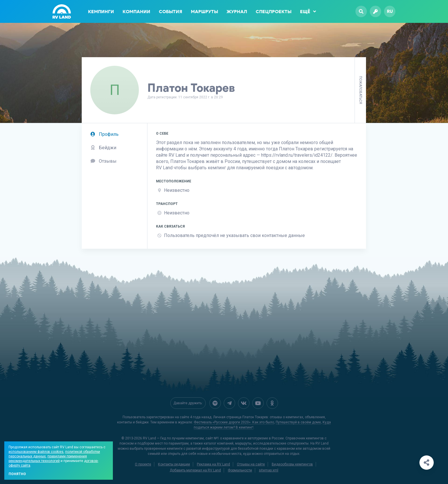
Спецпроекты (274, 12)
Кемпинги (101, 12)
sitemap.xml (269, 470)
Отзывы (103, 161)
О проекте (143, 464)
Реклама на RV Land (213, 464)
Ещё (308, 11)
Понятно (17, 474)
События (171, 12)
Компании (136, 12)
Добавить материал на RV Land (195, 470)
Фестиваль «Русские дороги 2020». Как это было (234, 422)
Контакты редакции (174, 464)
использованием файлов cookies (36, 452)
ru (390, 11)
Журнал (237, 12)
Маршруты (204, 12)
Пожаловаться (361, 90)
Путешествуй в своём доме (298, 422)
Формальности (240, 470)
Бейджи (103, 148)
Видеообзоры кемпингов (292, 464)
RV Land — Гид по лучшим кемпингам (173, 438)
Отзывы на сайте (251, 464)
